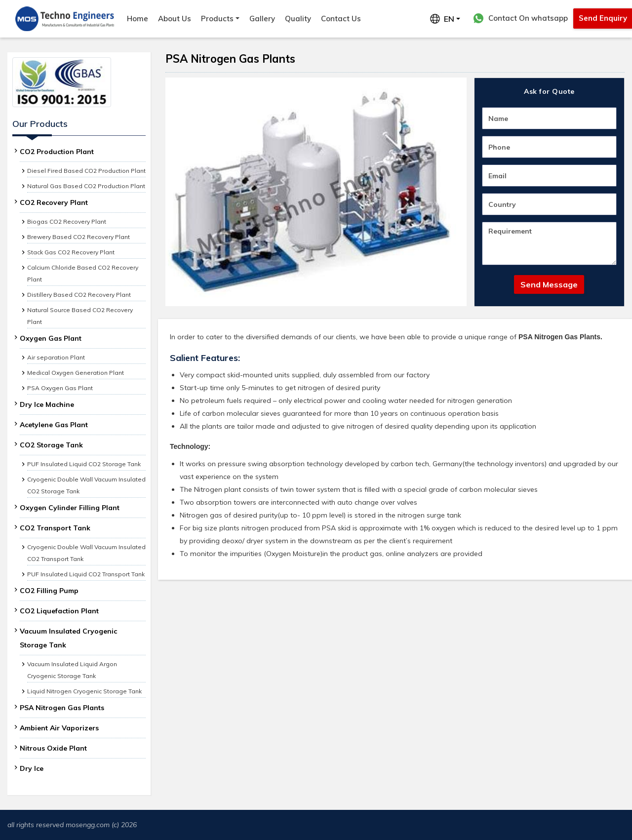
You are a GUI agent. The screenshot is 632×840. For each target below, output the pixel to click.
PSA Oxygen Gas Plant (60, 388)
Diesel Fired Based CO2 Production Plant (86, 171)
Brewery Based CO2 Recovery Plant (79, 237)
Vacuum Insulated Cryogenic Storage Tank (68, 638)
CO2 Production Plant (57, 152)
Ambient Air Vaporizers (59, 728)
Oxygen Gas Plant (51, 338)
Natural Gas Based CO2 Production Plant (86, 186)
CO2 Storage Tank (51, 445)
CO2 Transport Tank (55, 528)
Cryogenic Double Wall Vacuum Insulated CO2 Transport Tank (86, 553)
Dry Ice (32, 768)
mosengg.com (88, 825)
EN (442, 19)
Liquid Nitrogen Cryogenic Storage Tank (84, 691)
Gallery (262, 19)
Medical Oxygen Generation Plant (76, 373)
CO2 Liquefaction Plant (59, 611)
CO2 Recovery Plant (54, 202)
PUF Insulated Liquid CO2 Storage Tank (84, 464)
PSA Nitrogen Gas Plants (62, 708)
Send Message (549, 284)
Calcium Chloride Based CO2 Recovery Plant (83, 273)
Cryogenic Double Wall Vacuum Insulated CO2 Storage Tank (86, 485)
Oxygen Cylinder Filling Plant (70, 508)
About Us (175, 19)
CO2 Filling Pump (49, 591)
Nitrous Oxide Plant (53, 748)
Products (217, 19)
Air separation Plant (56, 357)
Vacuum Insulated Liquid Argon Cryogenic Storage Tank (72, 670)
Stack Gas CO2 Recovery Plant (71, 252)
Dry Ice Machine (47, 404)
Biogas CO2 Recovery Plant (67, 221)
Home (138, 19)
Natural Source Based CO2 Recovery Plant (80, 316)
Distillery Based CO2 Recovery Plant (79, 295)
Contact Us (341, 19)
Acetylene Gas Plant (54, 425)
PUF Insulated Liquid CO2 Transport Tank (86, 574)
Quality (298, 19)
